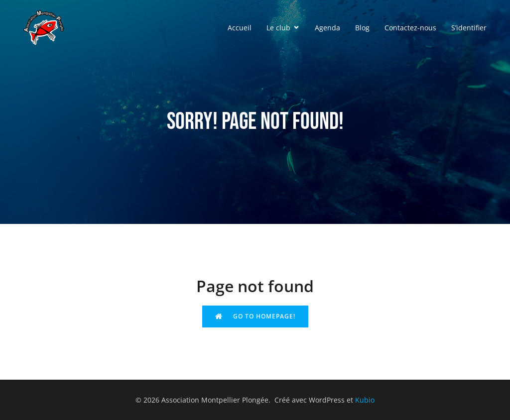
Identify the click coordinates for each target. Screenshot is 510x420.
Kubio (365, 400)
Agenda (327, 28)
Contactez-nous (410, 28)
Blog (362, 28)
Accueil (240, 28)
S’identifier (469, 28)
